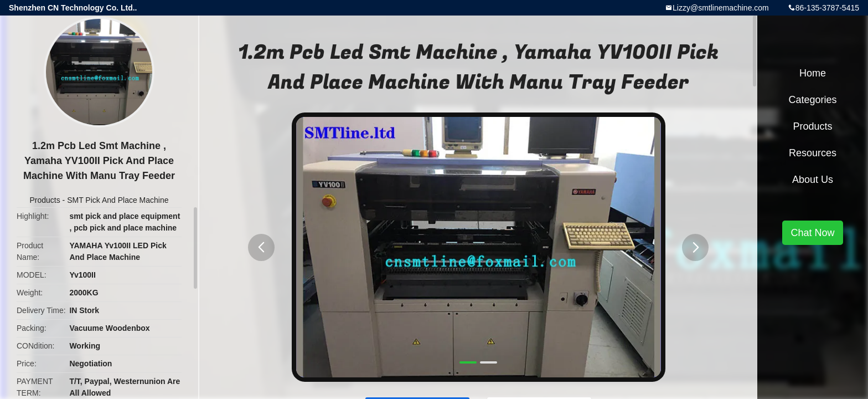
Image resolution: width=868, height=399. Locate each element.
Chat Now (812, 233)
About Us (813, 180)
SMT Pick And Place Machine (118, 200)
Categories (812, 100)
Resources (813, 153)
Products (45, 200)
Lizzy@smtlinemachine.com (721, 8)
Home (813, 73)
